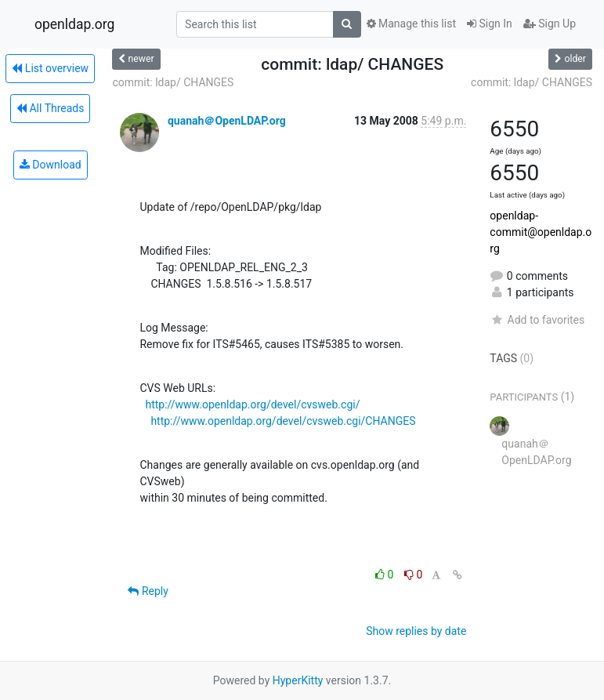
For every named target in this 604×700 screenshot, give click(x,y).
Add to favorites (537, 320)
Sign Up (550, 24)
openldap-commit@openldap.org (541, 232)
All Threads (50, 108)
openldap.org (74, 24)
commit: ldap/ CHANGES (173, 82)
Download (51, 165)
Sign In (490, 24)
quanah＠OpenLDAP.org (227, 121)
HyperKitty (298, 680)
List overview (50, 68)
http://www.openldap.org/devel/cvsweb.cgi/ (252, 404)
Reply (148, 591)
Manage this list (411, 24)
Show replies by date (416, 631)
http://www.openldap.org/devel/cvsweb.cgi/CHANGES (283, 421)
